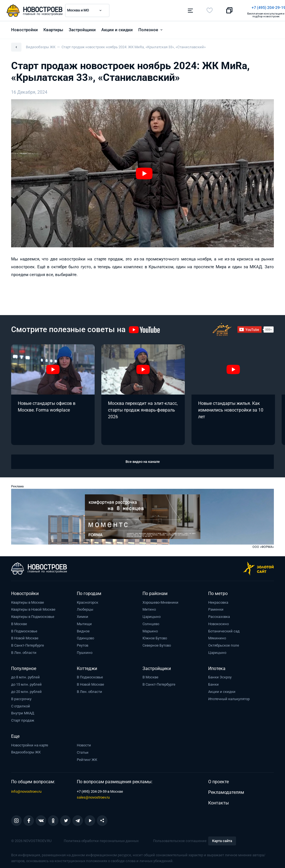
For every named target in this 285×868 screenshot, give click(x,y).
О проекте (218, 780)
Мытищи (84, 622)
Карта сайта (222, 839)
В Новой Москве (25, 637)
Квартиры (53, 28)
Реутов (83, 644)
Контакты (218, 801)
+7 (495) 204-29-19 (168, 8)
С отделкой (21, 704)
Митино (149, 608)
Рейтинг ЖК (87, 758)
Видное (83, 629)
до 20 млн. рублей (26, 690)
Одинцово (85, 637)
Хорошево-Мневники (160, 601)
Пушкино (85, 651)
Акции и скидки (117, 28)
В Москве (19, 622)
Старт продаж (23, 719)
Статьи (83, 751)
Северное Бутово (157, 644)
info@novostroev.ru (26, 790)
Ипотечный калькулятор (229, 697)
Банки (213, 683)
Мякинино (217, 637)
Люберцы (85, 608)
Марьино (150, 629)
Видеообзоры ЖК (26, 751)
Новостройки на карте (30, 744)
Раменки (216, 608)
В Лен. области (24, 651)
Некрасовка (218, 601)
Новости (84, 744)
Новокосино (218, 622)
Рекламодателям (226, 791)
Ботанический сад (224, 629)
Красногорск (88, 601)
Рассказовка (219, 615)
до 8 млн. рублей (25, 676)
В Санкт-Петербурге (28, 644)
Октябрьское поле (224, 644)
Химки (83, 615)
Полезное (148, 28)
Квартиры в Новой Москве (33, 608)
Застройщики (82, 28)
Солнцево (151, 622)
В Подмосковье (24, 629)
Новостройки (24, 28)
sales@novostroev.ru (93, 796)
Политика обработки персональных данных (101, 839)
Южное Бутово (155, 637)
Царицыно (152, 615)
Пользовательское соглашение (180, 839)
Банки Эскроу (220, 676)
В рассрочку (21, 697)
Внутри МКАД (23, 712)
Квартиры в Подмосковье (33, 615)
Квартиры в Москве (28, 601)
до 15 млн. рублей (26, 683)
